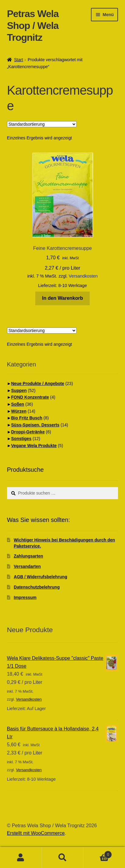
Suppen (19, 390)
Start (19, 60)
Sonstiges (21, 439)
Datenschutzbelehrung (37, 587)
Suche (62, 858)
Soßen (18, 404)
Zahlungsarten (28, 556)
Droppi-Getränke (28, 432)
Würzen (19, 411)
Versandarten (27, 566)
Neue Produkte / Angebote (38, 383)
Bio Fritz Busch (27, 418)
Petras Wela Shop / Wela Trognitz (33, 26)
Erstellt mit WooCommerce (36, 833)
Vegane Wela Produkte (34, 446)
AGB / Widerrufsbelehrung (40, 577)
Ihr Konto (21, 858)
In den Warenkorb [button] (62, 298)
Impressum (25, 597)
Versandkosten (83, 276)
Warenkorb (98, 854)
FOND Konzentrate (30, 397)
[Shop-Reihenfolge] (42, 124)
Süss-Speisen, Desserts (35, 425)
